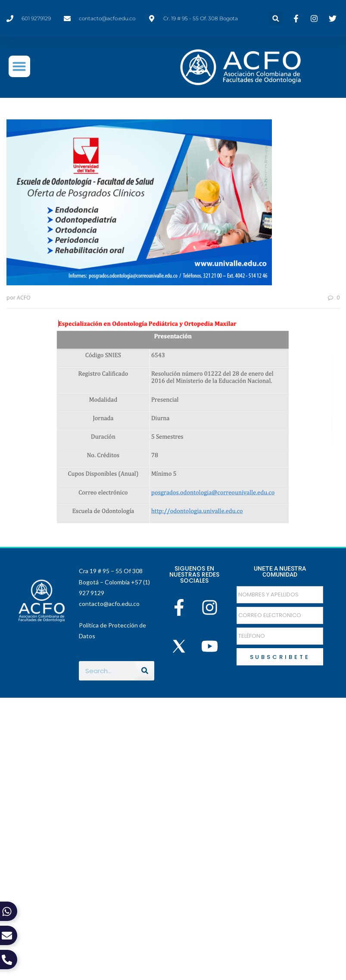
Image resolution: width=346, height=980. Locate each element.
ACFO (24, 298)
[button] (276, 18)
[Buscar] (145, 670)
